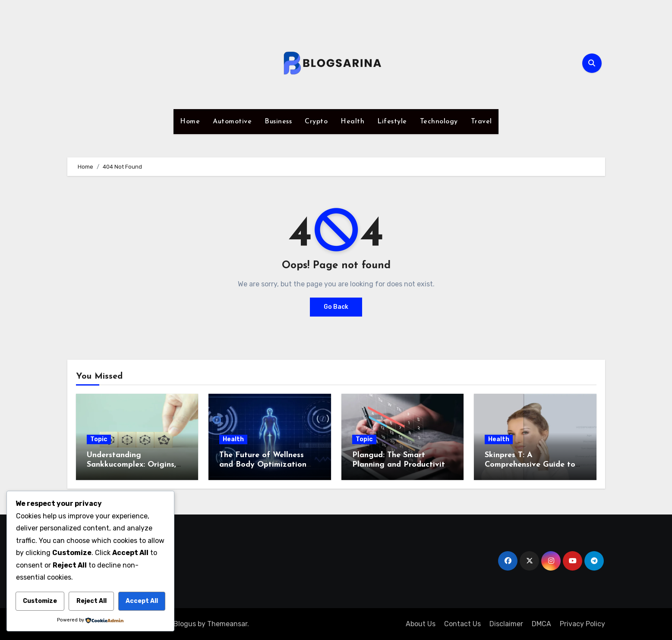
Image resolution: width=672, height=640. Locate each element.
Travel (481, 122)
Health (352, 122)
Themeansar (227, 624)
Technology (439, 122)
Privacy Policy (582, 624)
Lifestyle (392, 122)
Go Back (336, 307)
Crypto (316, 122)
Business (278, 122)
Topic (99, 439)
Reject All (91, 601)
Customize (40, 601)
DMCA (541, 624)
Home (190, 122)
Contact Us (462, 624)
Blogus (185, 624)
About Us (421, 624)
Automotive (232, 122)
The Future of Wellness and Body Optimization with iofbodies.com (263, 464)
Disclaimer (506, 624)
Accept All (142, 601)
